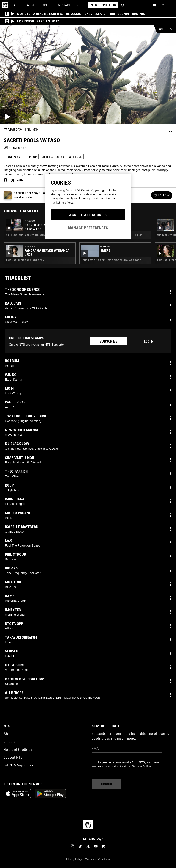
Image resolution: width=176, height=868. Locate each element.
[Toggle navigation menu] (171, 5)
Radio (16, 5)
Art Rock (75, 157)
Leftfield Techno (53, 157)
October (19, 148)
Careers (9, 741)
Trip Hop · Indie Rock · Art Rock (25, 260)
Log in (149, 341)
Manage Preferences (88, 228)
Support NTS (13, 757)
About (8, 734)
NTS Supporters (103, 5)
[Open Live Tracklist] (160, 29)
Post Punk (13, 157)
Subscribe (108, 341)
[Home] (5, 5)
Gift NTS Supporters (18, 765)
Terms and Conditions (98, 859)
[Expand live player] (171, 29)
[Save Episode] (170, 130)
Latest (31, 5)
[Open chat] (154, 5)
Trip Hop (31, 157)
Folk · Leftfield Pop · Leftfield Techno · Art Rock (111, 260)
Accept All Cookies (88, 215)
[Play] (88, 75)
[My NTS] (163, 5)
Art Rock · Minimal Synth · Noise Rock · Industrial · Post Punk (40, 235)
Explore (47, 5)
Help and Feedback (18, 749)
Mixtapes (65, 5)
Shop (81, 5)
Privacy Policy (141, 766)
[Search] (123, 5)
